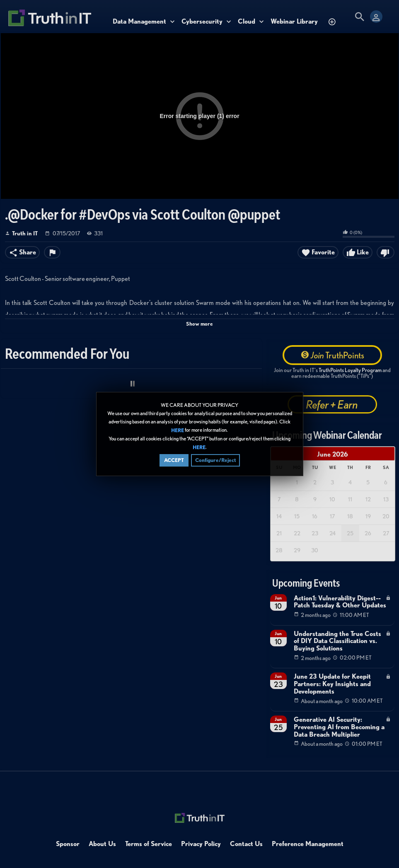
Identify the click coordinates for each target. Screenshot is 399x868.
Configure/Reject (215, 461)
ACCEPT (174, 461)
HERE (178, 431)
